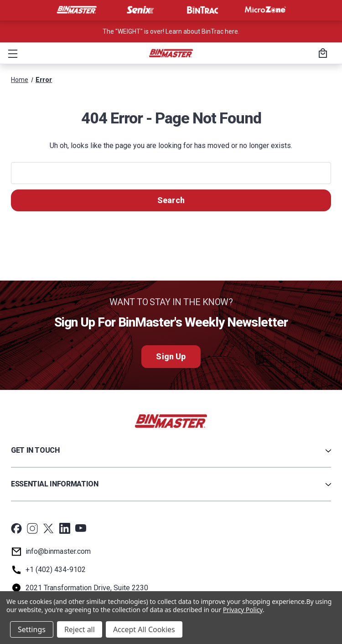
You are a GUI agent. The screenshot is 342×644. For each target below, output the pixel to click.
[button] (11, 53)
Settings (32, 629)
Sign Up (171, 356)
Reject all (80, 629)
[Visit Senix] (140, 10)
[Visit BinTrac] (202, 10)
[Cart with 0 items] (321, 54)
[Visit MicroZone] (265, 10)
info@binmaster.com (58, 551)
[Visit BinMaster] (77, 10)
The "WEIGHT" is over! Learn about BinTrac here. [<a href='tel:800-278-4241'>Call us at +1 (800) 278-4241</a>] (171, 31)
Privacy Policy (243, 610)
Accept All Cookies (144, 629)
